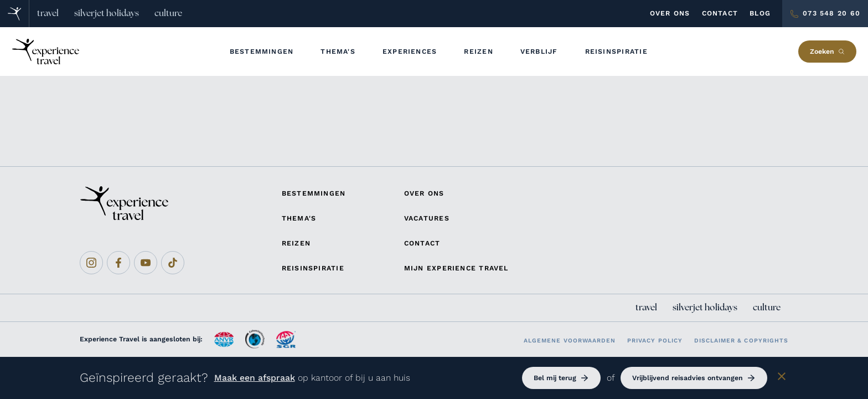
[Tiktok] (173, 263)
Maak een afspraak (255, 378)
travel (48, 13)
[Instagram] (91, 263)
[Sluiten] (782, 378)
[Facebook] (118, 263)
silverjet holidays (107, 13)
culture (168, 13)
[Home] (15, 14)
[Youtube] (146, 263)
